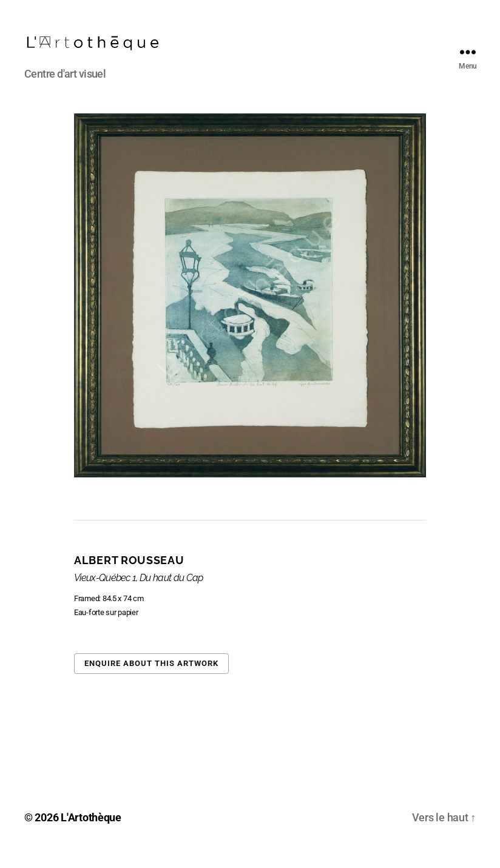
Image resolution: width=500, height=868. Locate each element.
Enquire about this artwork (151, 680)
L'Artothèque (91, 834)
